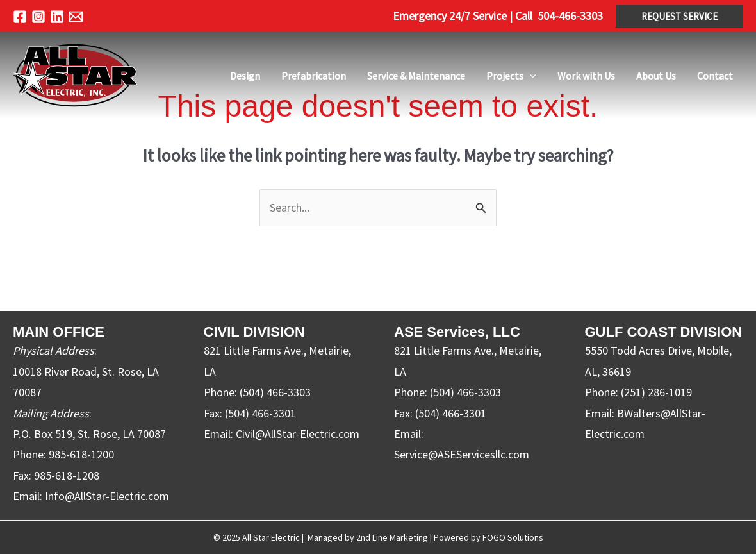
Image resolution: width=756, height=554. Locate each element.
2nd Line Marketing (392, 537)
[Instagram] (38, 17)
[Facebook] (20, 17)
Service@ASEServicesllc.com (462, 455)
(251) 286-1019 (656, 392)
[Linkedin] (57, 17)
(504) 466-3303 (275, 392)
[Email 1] (76, 17)
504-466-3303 (570, 16)
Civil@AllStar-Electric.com (298, 434)
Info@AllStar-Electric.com (107, 496)
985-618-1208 (67, 475)
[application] (577, 76)
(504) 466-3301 (260, 413)
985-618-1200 (81, 455)
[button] (679, 16)
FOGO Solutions (513, 537)
